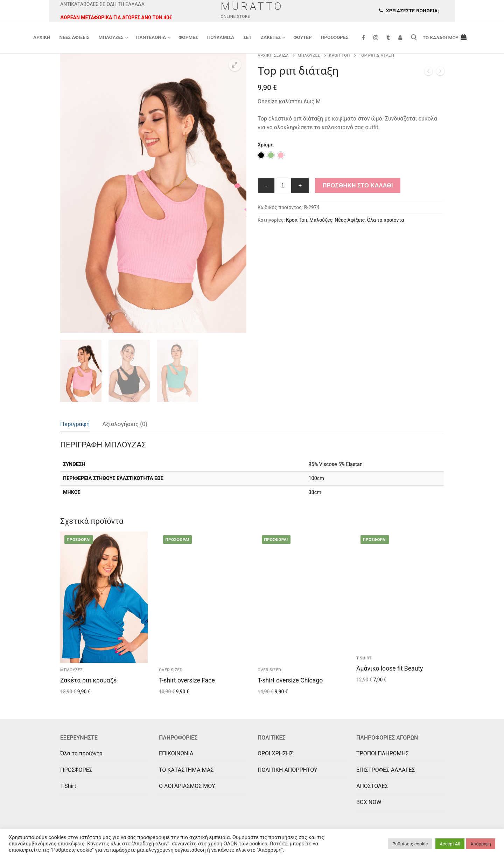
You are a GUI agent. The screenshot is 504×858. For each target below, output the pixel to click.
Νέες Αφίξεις (350, 220)
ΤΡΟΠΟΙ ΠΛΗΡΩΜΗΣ (383, 753)
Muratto (252, 6)
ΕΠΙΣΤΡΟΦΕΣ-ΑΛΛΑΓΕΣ (386, 770)
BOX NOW (369, 802)
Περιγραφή (75, 424)
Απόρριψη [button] (481, 844)
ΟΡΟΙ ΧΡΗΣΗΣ (275, 753)
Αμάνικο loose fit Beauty (390, 668)
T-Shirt (68, 786)
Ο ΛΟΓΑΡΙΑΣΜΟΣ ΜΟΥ (187, 786)
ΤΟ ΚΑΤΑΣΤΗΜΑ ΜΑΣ (186, 770)
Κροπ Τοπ (339, 55)
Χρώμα (266, 145)
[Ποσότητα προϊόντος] (283, 186)
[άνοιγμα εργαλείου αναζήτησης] (414, 37)
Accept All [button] (450, 844)
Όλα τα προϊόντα (386, 220)
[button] (235, 65)
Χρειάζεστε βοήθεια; (409, 11)
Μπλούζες (309, 55)
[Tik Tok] (388, 38)
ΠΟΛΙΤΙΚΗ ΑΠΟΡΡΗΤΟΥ (288, 770)
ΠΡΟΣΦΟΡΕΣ (76, 770)
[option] (261, 155)
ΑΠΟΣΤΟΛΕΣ (372, 786)
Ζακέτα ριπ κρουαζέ (88, 680)
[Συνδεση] (400, 38)
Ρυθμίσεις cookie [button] (410, 844)
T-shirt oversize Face (187, 680)
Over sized (171, 670)
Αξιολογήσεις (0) (125, 424)
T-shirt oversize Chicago (290, 680)
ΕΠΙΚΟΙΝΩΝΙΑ (176, 753)
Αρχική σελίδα (273, 55)
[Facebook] (363, 38)
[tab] (75, 424)
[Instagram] (376, 38)
